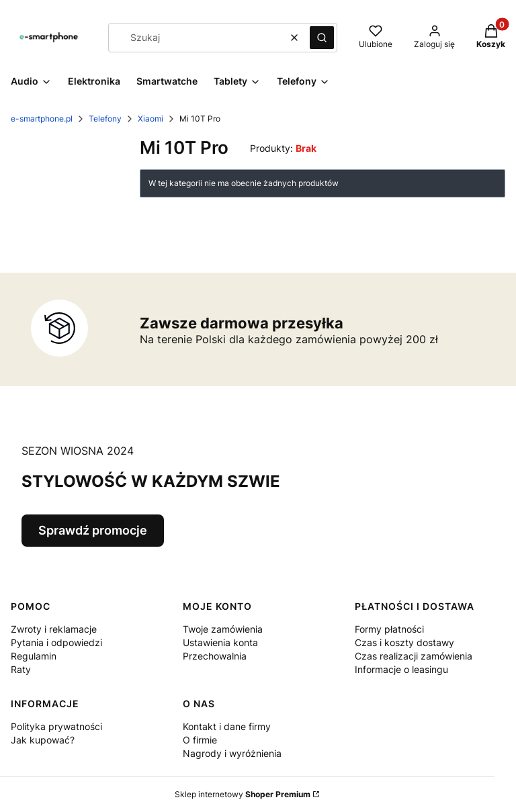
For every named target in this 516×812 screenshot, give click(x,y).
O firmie (200, 740)
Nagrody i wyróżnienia (232, 753)
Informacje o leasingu (401, 669)
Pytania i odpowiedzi (56, 642)
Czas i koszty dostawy (404, 642)
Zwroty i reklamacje (54, 629)
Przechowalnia (215, 656)
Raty (21, 669)
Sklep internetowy (243, 794)
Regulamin (34, 656)
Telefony (105, 119)
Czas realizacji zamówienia (414, 656)
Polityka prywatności (56, 726)
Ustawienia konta (220, 642)
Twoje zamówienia (223, 629)
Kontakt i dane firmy (227, 726)
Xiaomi (150, 119)
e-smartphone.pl (42, 119)
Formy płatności (389, 629)
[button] (322, 38)
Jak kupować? (43, 740)
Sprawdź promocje (93, 530)
